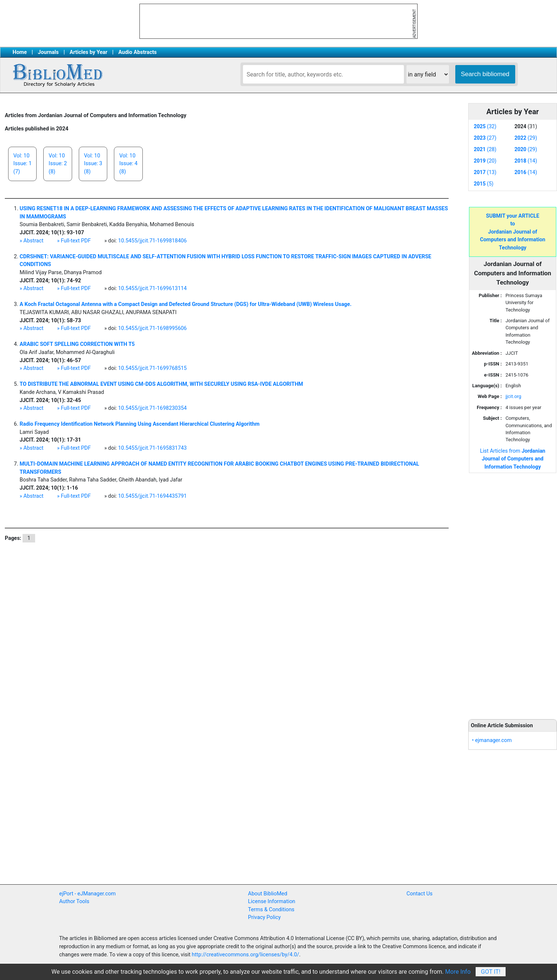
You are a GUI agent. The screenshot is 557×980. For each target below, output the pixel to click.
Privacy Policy (265, 917)
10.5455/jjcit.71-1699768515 (152, 368)
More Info (458, 972)
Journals (48, 52)
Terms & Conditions (271, 910)
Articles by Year (88, 52)
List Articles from (513, 459)
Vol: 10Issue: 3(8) (93, 164)
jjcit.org (514, 396)
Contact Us (420, 894)
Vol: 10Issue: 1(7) (22, 164)
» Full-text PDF (74, 241)
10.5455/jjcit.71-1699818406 (152, 241)
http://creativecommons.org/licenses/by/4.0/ (246, 955)
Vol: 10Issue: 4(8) (128, 164)
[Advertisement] (513, 592)
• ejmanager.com (492, 740)
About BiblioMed (268, 894)
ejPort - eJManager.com (87, 894)
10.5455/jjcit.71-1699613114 (152, 288)
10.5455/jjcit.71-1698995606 (152, 328)
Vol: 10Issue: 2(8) (58, 164)
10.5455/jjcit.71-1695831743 (152, 448)
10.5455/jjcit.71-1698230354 (152, 408)
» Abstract (32, 241)
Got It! (491, 972)
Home (20, 52)
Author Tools (74, 901)
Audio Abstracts (138, 52)
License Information (272, 901)
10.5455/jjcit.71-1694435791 (152, 496)
